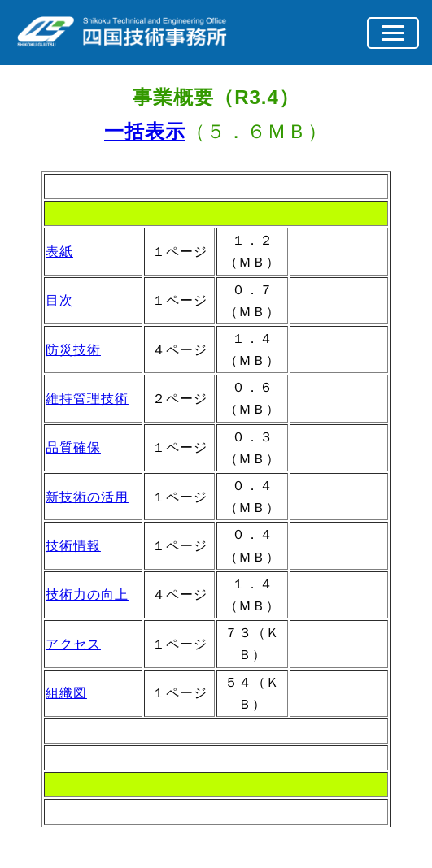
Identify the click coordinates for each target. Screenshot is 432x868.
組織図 (66, 693)
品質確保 (73, 447)
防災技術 (73, 350)
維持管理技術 (87, 399)
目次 (59, 300)
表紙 (59, 252)
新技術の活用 (87, 497)
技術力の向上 (87, 595)
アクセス (73, 644)
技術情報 (73, 546)
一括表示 (145, 131)
